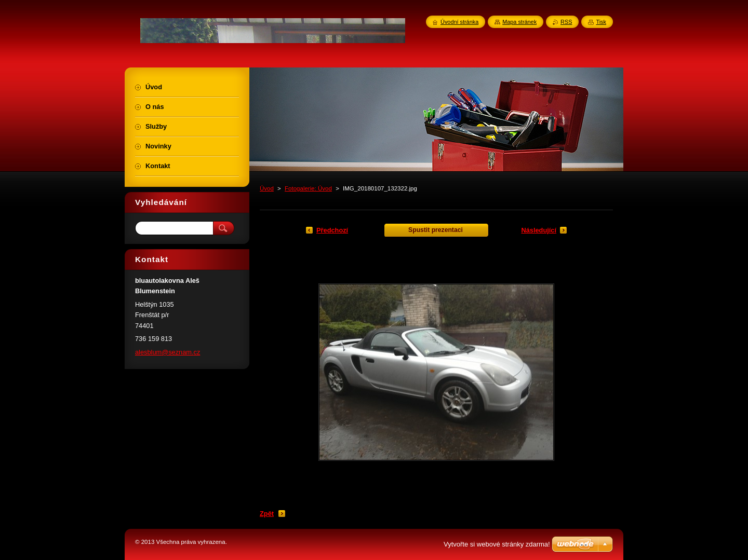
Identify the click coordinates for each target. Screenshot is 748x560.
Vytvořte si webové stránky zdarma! (497, 544)
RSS (566, 22)
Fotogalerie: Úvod (308, 188)
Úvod (267, 188)
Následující (539, 230)
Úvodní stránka (459, 22)
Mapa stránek (519, 22)
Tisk (601, 22)
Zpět (267, 514)
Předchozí (332, 230)
